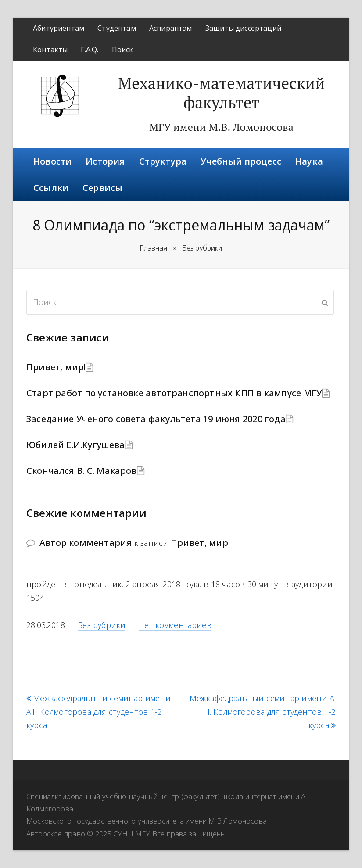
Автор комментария (86, 543)
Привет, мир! (56, 367)
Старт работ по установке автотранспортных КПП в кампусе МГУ (174, 393)
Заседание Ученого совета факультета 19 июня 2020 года (156, 419)
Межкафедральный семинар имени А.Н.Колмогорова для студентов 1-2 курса (99, 712)
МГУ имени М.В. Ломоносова (221, 127)
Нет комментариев (175, 625)
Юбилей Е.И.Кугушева (76, 445)
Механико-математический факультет (222, 93)
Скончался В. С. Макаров (82, 471)
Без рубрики (102, 625)
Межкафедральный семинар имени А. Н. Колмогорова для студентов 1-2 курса (263, 712)
